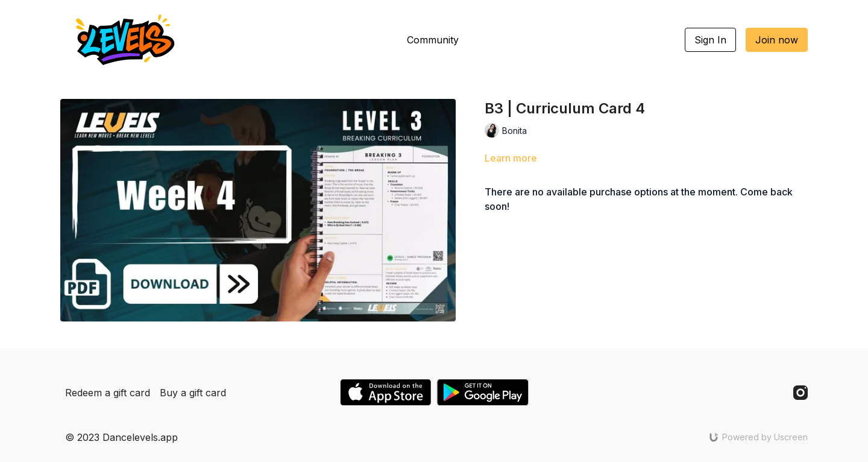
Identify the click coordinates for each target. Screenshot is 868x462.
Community (433, 40)
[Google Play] (483, 392)
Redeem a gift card (108, 393)
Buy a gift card (193, 393)
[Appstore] (385, 392)
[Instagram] (800, 393)
